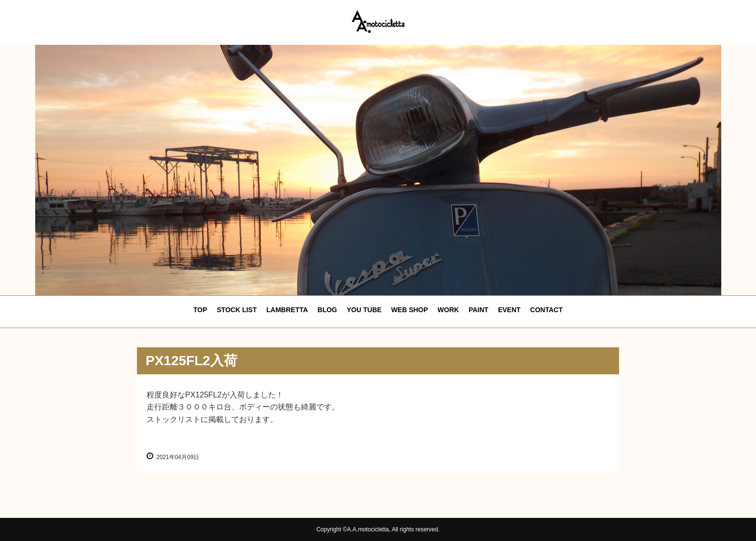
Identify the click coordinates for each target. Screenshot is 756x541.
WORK (448, 310)
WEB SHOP (409, 310)
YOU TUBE (364, 310)
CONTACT (547, 310)
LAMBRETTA (287, 310)
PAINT (479, 310)
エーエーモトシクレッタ (378, 21)
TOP (200, 310)
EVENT (509, 310)
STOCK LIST (237, 310)
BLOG (327, 310)
